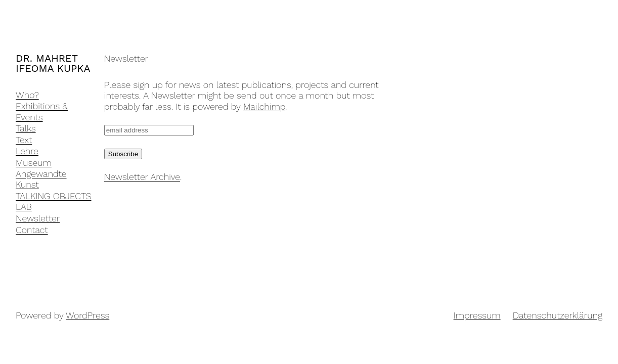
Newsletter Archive (142, 177)
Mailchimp (264, 106)
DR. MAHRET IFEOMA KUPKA (53, 63)
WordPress (87, 315)
